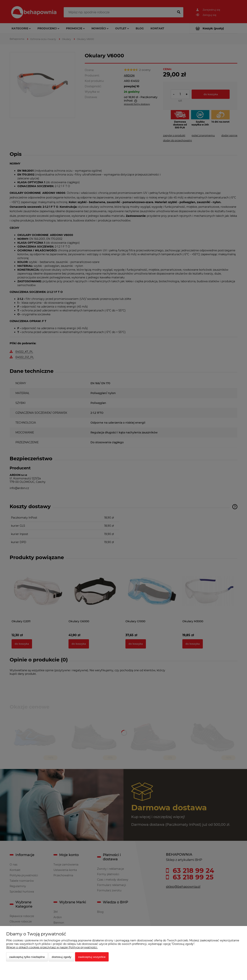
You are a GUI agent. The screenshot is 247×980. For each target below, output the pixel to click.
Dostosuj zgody (61, 957)
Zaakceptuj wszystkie (92, 957)
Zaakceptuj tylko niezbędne (27, 957)
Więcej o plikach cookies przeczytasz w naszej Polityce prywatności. (52, 947)
